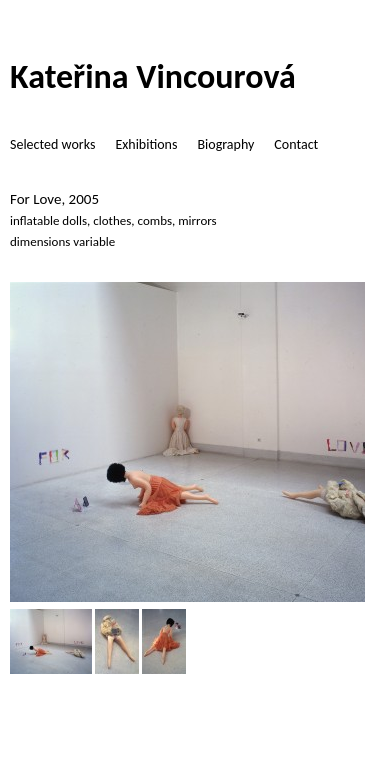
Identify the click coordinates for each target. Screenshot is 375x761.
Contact (296, 144)
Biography (225, 144)
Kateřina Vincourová (153, 76)
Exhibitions (146, 144)
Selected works (52, 144)
